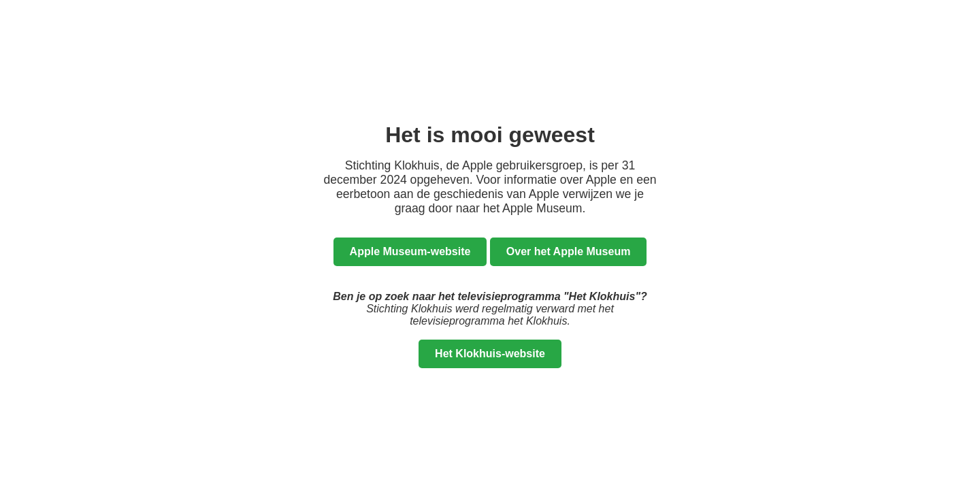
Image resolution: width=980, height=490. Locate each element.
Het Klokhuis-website (490, 354)
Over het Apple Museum (569, 251)
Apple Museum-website (410, 251)
